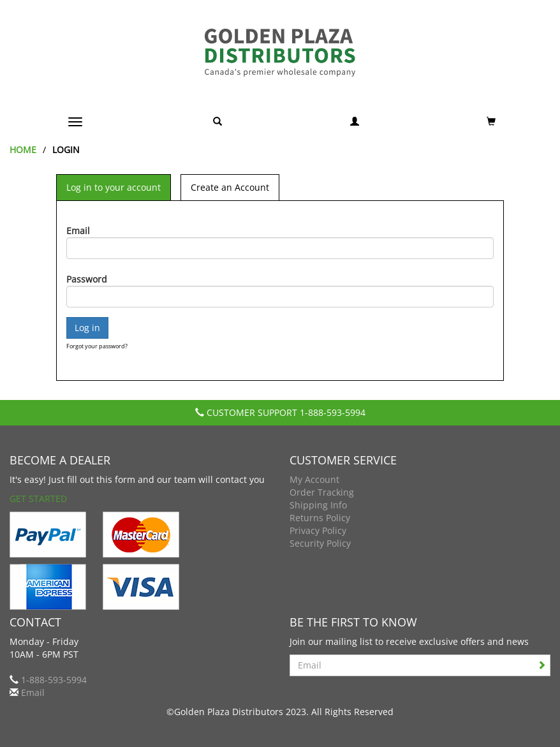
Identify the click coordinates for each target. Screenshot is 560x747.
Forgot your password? (97, 346)
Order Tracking (322, 492)
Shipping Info (318, 505)
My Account (314, 479)
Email (78, 231)
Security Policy (320, 543)
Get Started (38, 499)
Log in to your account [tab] (114, 187)
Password (87, 279)
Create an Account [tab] (230, 187)
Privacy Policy (318, 530)
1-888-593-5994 (333, 412)
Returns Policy (320, 518)
